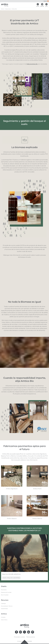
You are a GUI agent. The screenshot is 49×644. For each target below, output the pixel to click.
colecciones (8, 9)
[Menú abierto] (46, 5)
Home (2, 9)
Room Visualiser (5, 595)
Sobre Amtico (4, 620)
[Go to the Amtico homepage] (5, 5)
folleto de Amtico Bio (32, 64)
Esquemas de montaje (6, 592)
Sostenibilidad (4, 609)
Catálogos (3, 604)
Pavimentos (4, 590)
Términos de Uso (31, 637)
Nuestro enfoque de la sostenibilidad (11, 578)
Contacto (3, 617)
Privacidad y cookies (19, 637)
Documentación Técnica (7, 606)
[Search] (38, 5)
